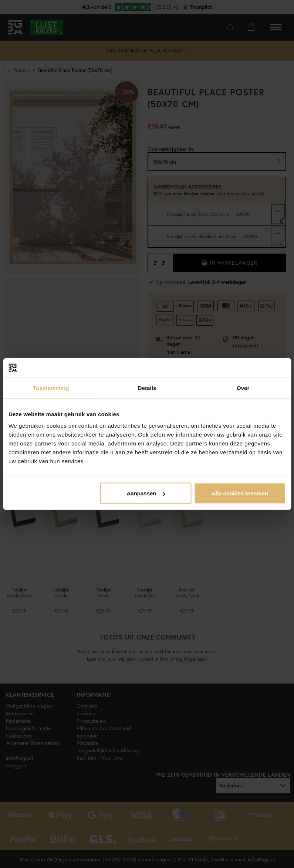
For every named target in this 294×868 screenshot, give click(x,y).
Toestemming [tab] (51, 388)
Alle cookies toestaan (240, 493)
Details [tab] (147, 388)
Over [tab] (243, 388)
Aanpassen (146, 493)
